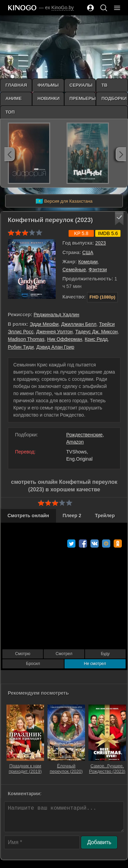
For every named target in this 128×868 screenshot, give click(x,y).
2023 (101, 243)
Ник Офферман (65, 339)
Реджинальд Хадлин (57, 315)
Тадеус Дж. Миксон (96, 332)
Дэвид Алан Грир (55, 347)
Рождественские (84, 435)
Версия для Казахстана (64, 201)
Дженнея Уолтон (54, 332)
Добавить (99, 842)
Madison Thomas (26, 339)
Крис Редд (96, 339)
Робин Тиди (21, 347)
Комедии (88, 262)
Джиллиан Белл (79, 324)
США (88, 252)
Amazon (75, 442)
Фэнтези (98, 270)
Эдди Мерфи (44, 324)
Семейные (74, 270)
